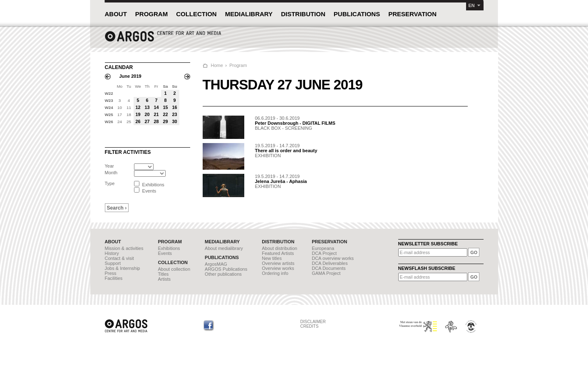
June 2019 (130, 76)
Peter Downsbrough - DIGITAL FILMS (295, 123)
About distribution (279, 248)
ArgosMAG (216, 264)
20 (147, 114)
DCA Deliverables (330, 263)
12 (138, 107)
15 (165, 107)
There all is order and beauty (286, 151)
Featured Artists (278, 253)
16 (174, 107)
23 (174, 114)
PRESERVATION (412, 14)
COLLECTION (196, 14)
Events (165, 253)
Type (110, 183)
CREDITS (310, 326)
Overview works (278, 268)
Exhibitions (169, 248)
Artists (164, 279)
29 (165, 121)
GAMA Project (326, 273)
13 (147, 107)
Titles (163, 274)
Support (113, 263)
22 (165, 114)
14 (156, 107)
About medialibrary (224, 248)
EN (472, 5)
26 (138, 121)
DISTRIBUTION (303, 14)
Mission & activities (124, 248)
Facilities (114, 278)
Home (217, 65)
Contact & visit (119, 258)
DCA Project (324, 253)
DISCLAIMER (313, 322)
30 (174, 121)
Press (111, 273)
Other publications (223, 274)
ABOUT (116, 14)
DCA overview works (333, 258)
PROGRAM (151, 14)
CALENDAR (119, 67)
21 (156, 114)
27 (147, 121)
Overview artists (278, 263)
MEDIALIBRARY (249, 14)
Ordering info (275, 273)
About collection (174, 269)
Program (238, 65)
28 (156, 121)
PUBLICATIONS (357, 14)
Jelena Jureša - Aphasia (281, 181)
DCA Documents (329, 268)
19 (138, 114)
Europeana (323, 248)
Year (109, 166)
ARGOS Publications (226, 269)
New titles (272, 258)
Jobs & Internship (123, 268)
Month (111, 173)
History (112, 253)
